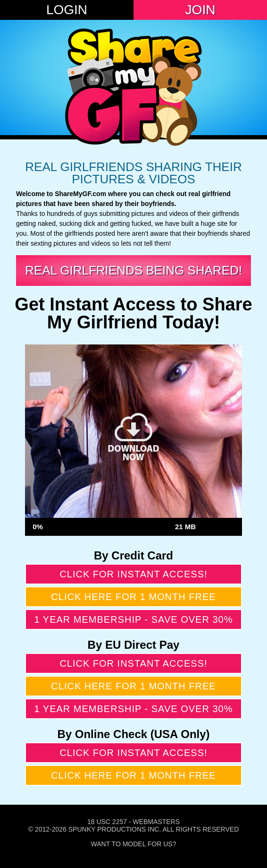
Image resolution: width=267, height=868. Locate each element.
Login (67, 10)
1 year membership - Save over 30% (134, 619)
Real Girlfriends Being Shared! (133, 270)
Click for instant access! (133, 574)
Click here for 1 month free (133, 597)
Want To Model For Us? (134, 844)
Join (200, 10)
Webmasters (156, 822)
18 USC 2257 (107, 822)
